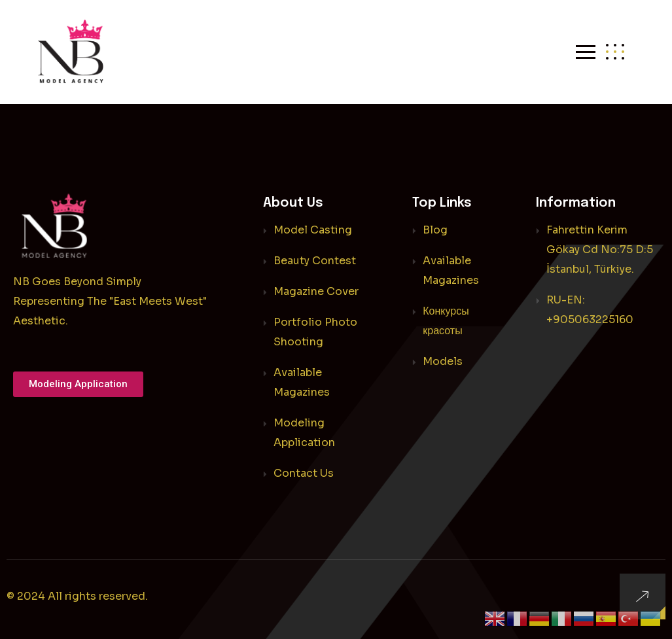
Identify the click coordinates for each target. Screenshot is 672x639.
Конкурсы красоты (446, 321)
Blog (435, 230)
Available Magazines (302, 382)
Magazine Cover (316, 291)
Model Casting (313, 230)
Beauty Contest (315, 261)
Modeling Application (304, 433)
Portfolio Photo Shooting (315, 332)
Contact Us (304, 473)
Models (443, 361)
